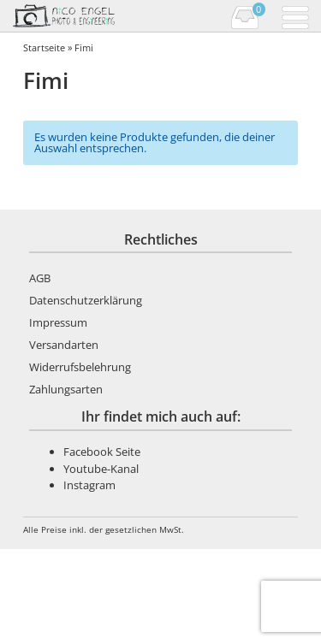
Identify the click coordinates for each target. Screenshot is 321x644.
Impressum (58, 322)
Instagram (89, 485)
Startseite (44, 47)
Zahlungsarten (66, 389)
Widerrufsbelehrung (80, 367)
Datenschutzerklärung (86, 300)
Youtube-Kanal (101, 469)
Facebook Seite (102, 452)
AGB (40, 278)
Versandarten (64, 345)
